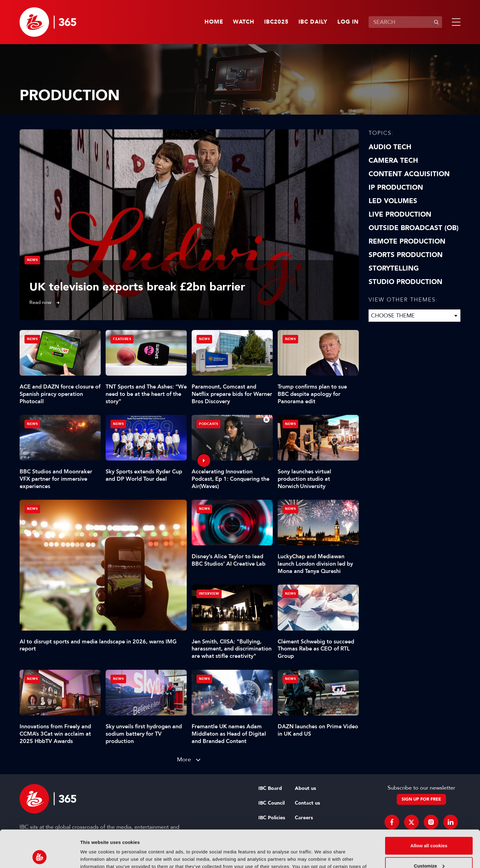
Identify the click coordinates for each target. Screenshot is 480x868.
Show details (94, 856)
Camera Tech (393, 161)
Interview (209, 594)
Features (122, 339)
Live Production (400, 214)
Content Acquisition (409, 174)
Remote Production (407, 241)
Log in (348, 22)
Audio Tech (390, 147)
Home (214, 22)
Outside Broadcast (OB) (414, 228)
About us (305, 788)
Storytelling (394, 268)
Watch (244, 22)
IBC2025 (276, 22)
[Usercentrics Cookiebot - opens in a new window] (40, 856)
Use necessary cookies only (429, 851)
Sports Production (406, 255)
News (32, 260)
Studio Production (405, 282)
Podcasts (208, 424)
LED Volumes (393, 201)
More (184, 759)
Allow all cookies (429, 811)
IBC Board (270, 788)
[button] (455, 22)
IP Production (396, 188)
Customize (429, 831)
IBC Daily (313, 22)
